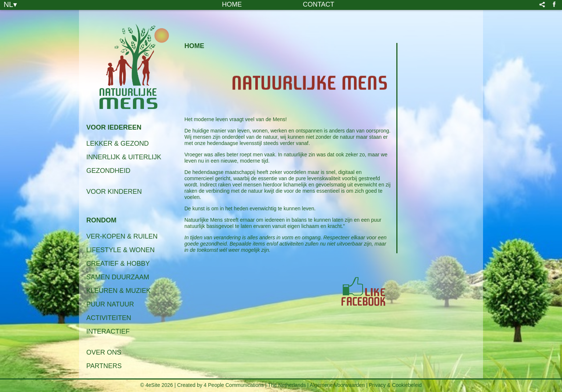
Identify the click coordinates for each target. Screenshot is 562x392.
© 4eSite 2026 (157, 385)
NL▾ (10, 4)
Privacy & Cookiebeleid (395, 385)
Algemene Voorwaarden (337, 385)
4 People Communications (234, 385)
